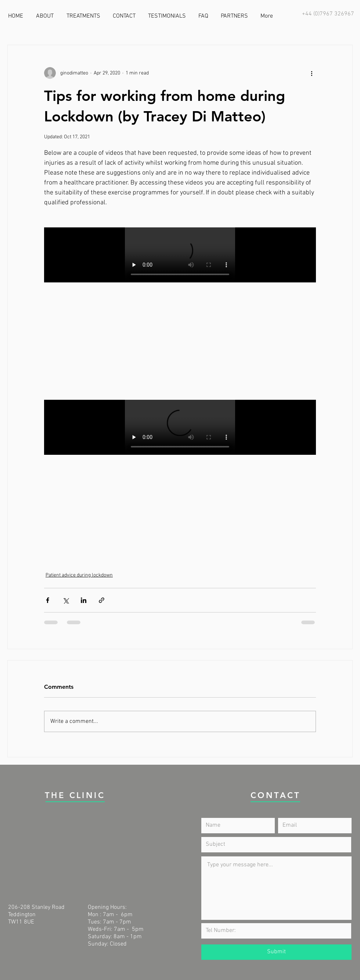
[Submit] (276, 952)
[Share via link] (102, 600)
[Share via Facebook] (48, 600)
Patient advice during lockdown (79, 575)
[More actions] (312, 73)
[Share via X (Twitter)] (66, 600)
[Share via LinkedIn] (84, 600)
